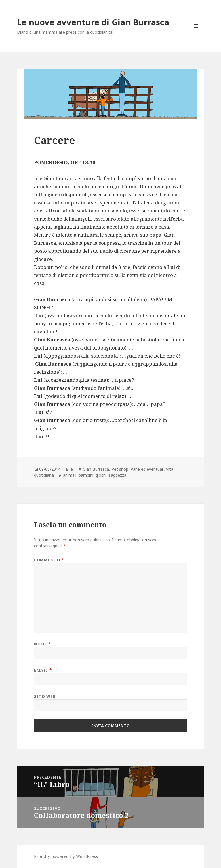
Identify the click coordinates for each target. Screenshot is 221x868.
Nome (42, 644)
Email (43, 670)
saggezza (118, 475)
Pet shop (120, 469)
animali (70, 475)
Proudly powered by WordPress (66, 856)
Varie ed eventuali (147, 469)
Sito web (45, 696)
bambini (86, 475)
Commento (49, 560)
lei (72, 469)
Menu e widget (196, 34)
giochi (101, 475)
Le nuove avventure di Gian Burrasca (93, 22)
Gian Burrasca (96, 469)
